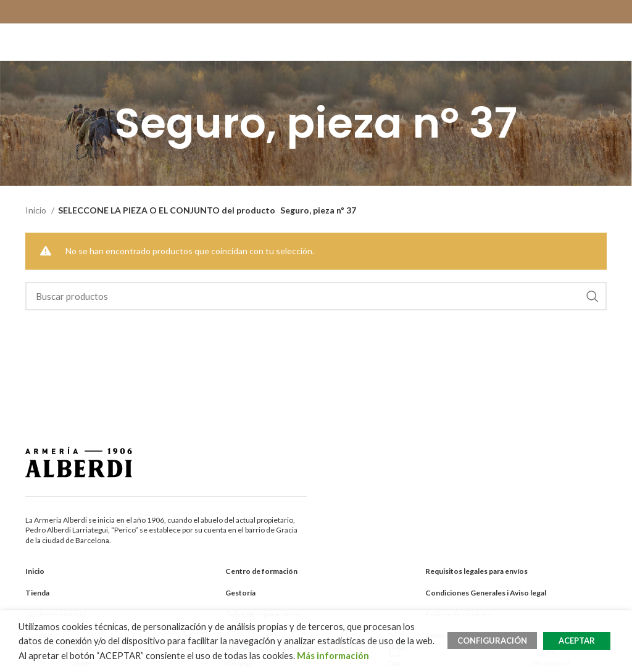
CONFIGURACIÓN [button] (492, 641)
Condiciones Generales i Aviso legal (486, 593)
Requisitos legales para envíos (476, 571)
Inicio (37, 210)
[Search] (316, 296)
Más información (333, 656)
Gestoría (240, 593)
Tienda (37, 593)
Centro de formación (261, 571)
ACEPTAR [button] (577, 641)
